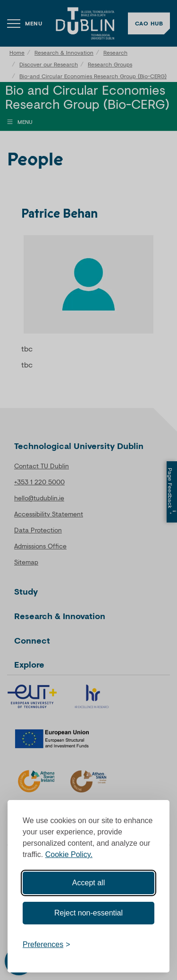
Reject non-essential (88, 913)
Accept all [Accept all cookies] (88, 883)
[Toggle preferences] (46, 945)
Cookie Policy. (69, 854)
